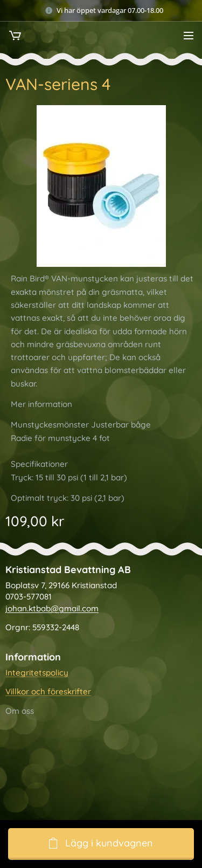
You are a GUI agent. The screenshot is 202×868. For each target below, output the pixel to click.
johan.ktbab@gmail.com (52, 608)
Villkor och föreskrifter (48, 692)
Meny (189, 36)
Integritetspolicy (37, 673)
